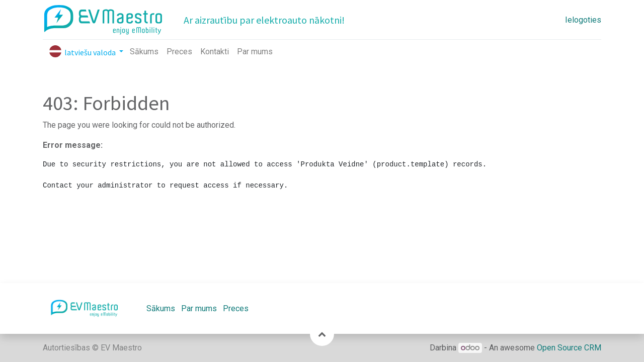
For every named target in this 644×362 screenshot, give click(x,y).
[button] (322, 334)
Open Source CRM (569, 348)
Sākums (161, 308)
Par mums (199, 308)
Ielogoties (583, 20)
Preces (236, 308)
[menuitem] (144, 52)
